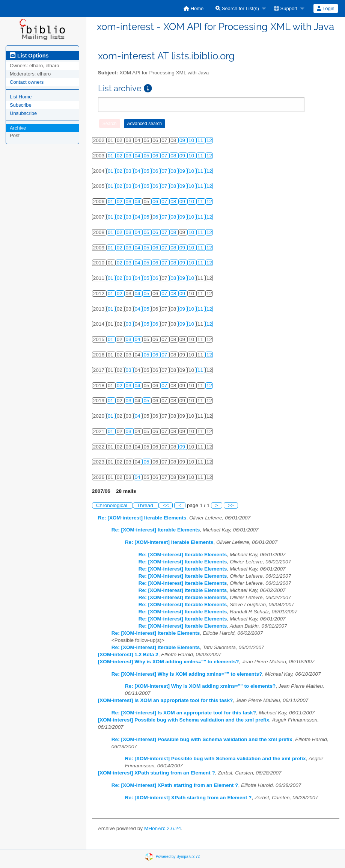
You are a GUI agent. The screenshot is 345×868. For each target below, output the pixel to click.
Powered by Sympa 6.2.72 (178, 856)
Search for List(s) (237, 8)
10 (192, 140)
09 (183, 140)
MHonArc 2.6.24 (163, 828)
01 (111, 156)
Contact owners (27, 82)
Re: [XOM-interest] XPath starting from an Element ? (175, 785)
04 (138, 156)
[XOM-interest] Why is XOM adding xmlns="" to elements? (169, 662)
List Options (29, 56)
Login (325, 8)
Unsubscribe (23, 113)
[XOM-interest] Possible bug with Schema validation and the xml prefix (184, 720)
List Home (21, 97)
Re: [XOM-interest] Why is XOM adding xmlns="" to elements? (187, 674)
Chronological (112, 505)
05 (147, 156)
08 (174, 156)
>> (231, 505)
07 (165, 156)
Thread (146, 505)
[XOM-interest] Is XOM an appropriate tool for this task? (166, 700)
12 (209, 140)
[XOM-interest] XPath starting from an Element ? (157, 773)
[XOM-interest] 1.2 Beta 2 (128, 654)
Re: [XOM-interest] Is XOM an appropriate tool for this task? (184, 713)
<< (166, 505)
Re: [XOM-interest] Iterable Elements (142, 518)
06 (156, 156)
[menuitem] (194, 8)
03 (129, 156)
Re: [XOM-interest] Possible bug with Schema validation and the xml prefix (202, 739)
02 (120, 156)
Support (286, 8)
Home (194, 8)
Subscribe (21, 105)
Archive (18, 128)
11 (201, 140)
